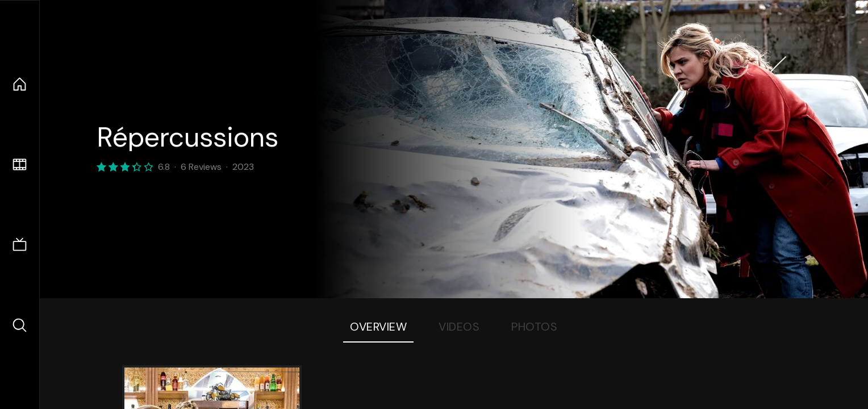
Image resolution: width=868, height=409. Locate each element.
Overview (378, 327)
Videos (459, 327)
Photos (534, 327)
